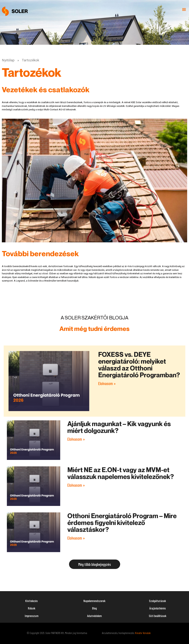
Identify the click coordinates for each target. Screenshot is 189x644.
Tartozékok (30, 60)
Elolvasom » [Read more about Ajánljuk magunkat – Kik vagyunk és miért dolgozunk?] (76, 439)
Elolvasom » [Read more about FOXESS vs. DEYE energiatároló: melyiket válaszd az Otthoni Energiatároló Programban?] (107, 383)
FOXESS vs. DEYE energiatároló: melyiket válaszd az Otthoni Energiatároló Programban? (139, 365)
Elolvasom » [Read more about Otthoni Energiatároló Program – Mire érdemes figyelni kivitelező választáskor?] (76, 538)
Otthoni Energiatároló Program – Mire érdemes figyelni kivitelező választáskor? (122, 523)
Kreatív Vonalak (143, 633)
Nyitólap (8, 60)
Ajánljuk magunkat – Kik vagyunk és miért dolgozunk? (119, 427)
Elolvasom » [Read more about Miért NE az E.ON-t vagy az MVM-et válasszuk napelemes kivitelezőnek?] (76, 485)
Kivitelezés (31, 601)
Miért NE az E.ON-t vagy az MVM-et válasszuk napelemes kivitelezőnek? (121, 473)
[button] (184, 10)
